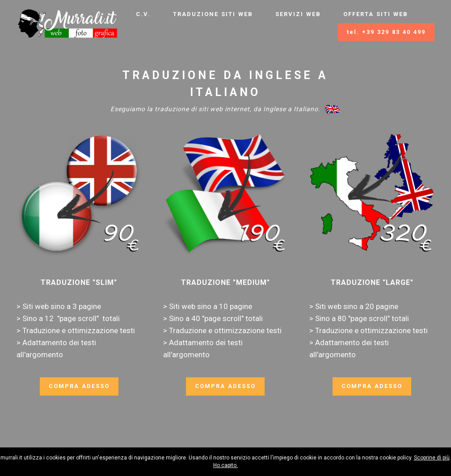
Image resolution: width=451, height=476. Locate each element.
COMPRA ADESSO (79, 386)
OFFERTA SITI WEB (376, 14)
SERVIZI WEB (298, 14)
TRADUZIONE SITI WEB (213, 14)
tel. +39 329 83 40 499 (386, 32)
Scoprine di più (432, 458)
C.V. (143, 14)
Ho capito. (225, 465)
